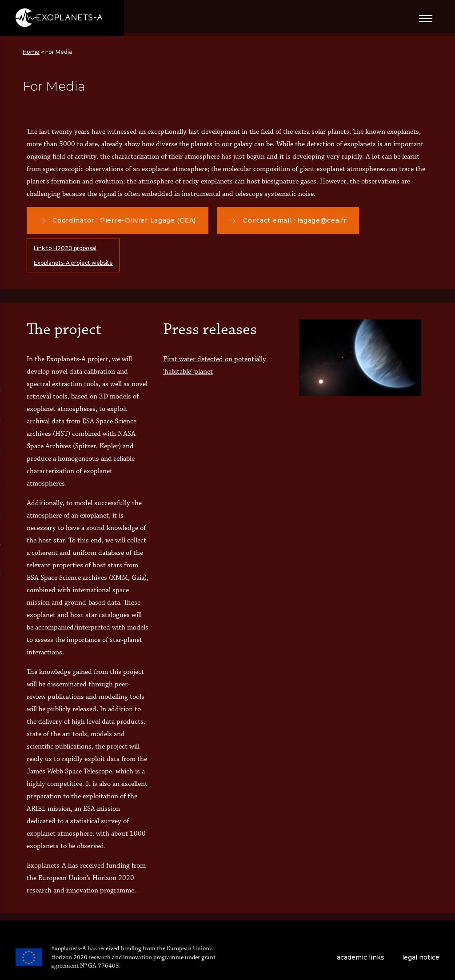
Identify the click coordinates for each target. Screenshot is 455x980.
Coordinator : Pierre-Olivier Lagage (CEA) (117, 221)
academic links (361, 957)
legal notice (421, 957)
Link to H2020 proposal (65, 248)
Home (31, 52)
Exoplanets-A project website (73, 263)
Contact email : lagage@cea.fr (287, 221)
